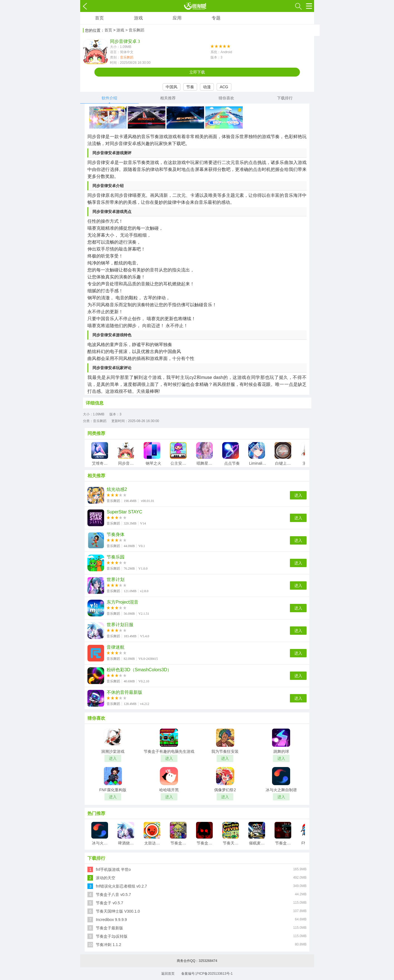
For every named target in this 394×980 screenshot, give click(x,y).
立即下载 (197, 72)
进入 (298, 495)
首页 (99, 18)
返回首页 (168, 974)
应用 (177, 18)
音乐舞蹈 (127, 57)
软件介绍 (109, 98)
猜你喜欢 (226, 98)
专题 (216, 18)
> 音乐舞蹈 (135, 30)
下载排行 (285, 98)
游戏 (138, 18)
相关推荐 (168, 98)
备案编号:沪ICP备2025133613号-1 (207, 974)
